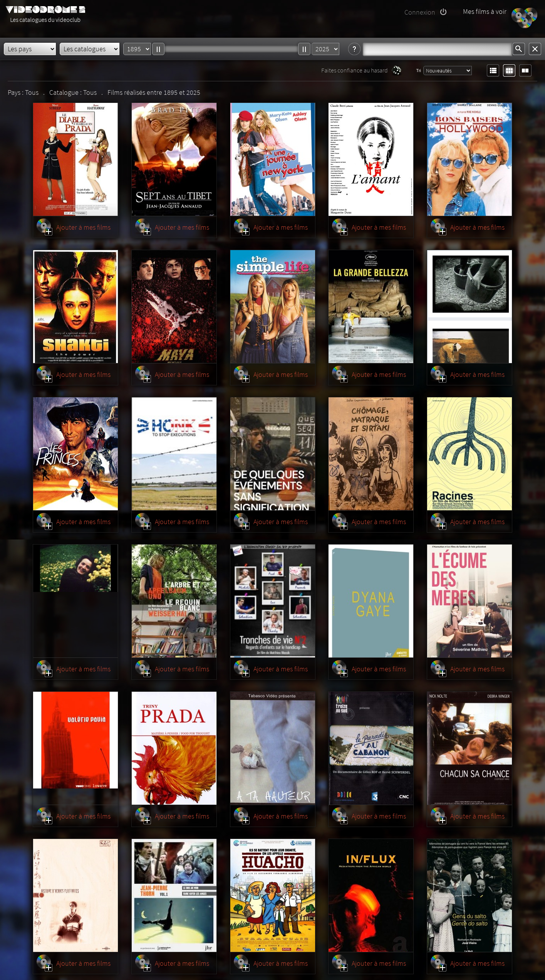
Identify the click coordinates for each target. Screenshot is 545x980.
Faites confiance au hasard (355, 70)
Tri (419, 71)
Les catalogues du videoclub (45, 20)
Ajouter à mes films (83, 227)
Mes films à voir (485, 11)
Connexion (420, 12)
